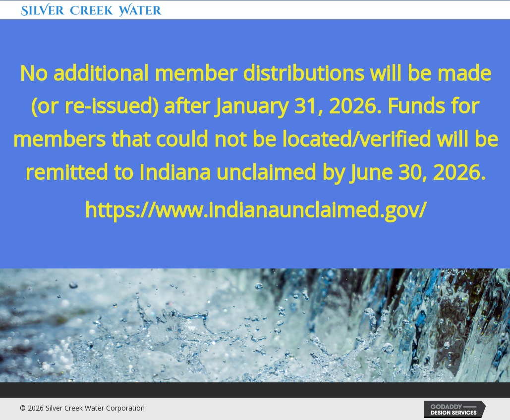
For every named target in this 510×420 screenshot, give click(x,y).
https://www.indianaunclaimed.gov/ (255, 210)
